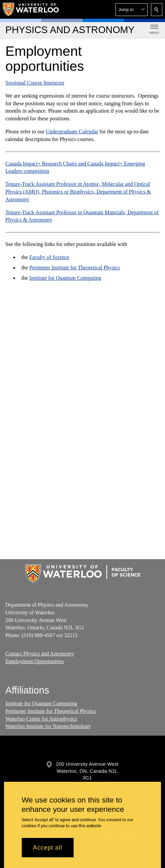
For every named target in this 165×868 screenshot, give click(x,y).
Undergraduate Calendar (72, 132)
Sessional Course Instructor (35, 83)
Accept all (48, 848)
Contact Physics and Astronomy (40, 654)
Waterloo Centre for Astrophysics (41, 719)
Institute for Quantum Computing (65, 278)
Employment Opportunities (35, 661)
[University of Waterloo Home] (31, 9)
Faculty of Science (49, 257)
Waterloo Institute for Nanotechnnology (48, 726)
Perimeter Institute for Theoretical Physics (75, 268)
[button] (132, 10)
